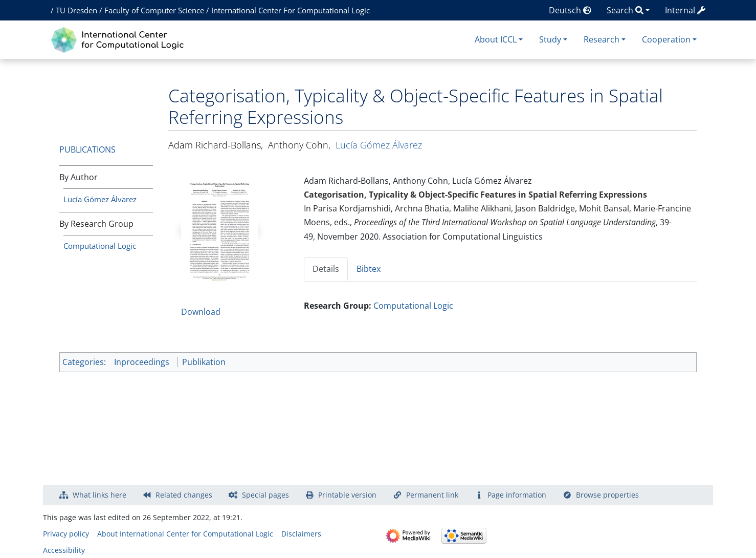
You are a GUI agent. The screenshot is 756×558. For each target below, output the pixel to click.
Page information (517, 495)
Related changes (184, 495)
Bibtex (369, 269)
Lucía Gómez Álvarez (100, 199)
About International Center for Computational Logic (185, 534)
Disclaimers (301, 534)
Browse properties (607, 495)
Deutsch (570, 10)
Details (326, 269)
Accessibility (64, 550)
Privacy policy (66, 534)
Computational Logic (100, 246)
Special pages (265, 495)
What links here (99, 495)
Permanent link (432, 495)
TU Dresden (76, 10)
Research (602, 39)
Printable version (347, 495)
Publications (87, 149)
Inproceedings (142, 362)
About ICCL (496, 39)
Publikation (204, 362)
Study (550, 39)
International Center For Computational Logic (291, 10)
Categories (83, 362)
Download (201, 312)
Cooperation (666, 39)
